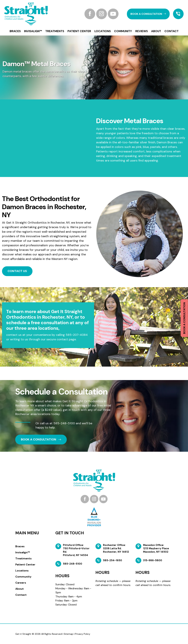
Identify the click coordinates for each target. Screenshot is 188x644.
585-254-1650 (113, 560)
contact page (66, 339)
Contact (172, 31)
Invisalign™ (33, 31)
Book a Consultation (184, 318)
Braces (15, 31)
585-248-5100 (64, 423)
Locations (103, 31)
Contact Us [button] (17, 271)
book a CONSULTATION (148, 14)
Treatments (55, 31)
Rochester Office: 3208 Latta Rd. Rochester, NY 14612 (116, 548)
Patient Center (79, 31)
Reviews (142, 31)
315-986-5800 (153, 560)
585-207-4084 (77, 335)
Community (123, 31)
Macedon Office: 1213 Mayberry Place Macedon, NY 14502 (156, 548)
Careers (21, 583)
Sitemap (69, 634)
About (156, 31)
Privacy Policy (83, 634)
